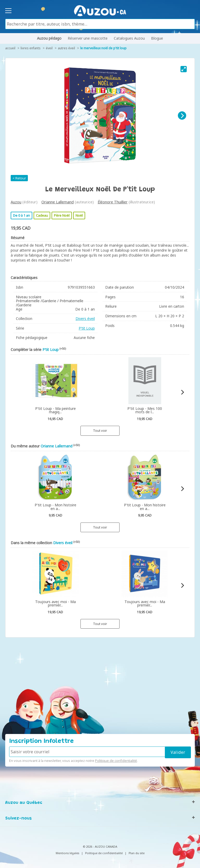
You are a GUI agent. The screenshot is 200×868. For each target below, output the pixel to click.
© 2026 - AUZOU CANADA (100, 846)
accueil (10, 48)
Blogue (157, 38)
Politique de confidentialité (116, 761)
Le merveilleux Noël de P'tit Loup (103, 48)
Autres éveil (66, 48)
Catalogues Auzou (129, 38)
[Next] (182, 116)
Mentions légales (67, 853)
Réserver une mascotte (88, 38)
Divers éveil (85, 318)
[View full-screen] (184, 69)
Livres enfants (31, 48)
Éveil (49, 48)
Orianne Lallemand (58, 202)
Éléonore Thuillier (113, 202)
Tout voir (100, 430)
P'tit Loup (87, 328)
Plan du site (137, 853)
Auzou (16, 202)
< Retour (19, 178)
